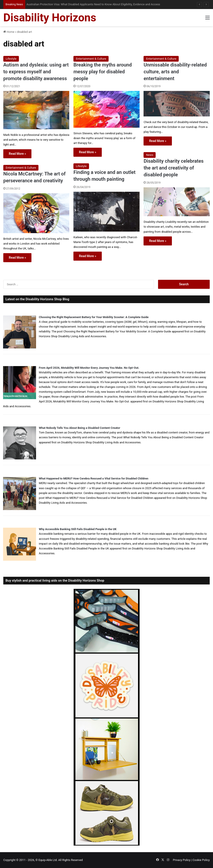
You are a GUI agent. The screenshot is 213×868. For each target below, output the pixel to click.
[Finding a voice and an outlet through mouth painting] (106, 212)
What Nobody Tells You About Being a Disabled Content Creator (80, 428)
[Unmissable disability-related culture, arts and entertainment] (177, 104)
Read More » (17, 154)
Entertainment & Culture (91, 59)
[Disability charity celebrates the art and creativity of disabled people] (177, 202)
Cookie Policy (201, 860)
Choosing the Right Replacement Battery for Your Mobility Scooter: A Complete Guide (94, 317)
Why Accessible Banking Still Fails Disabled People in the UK (78, 529)
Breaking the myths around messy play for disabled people (103, 72)
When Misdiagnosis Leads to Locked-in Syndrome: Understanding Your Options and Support (81, 4)
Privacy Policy (182, 860)
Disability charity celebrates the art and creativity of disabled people (174, 168)
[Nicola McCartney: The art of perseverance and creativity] (36, 213)
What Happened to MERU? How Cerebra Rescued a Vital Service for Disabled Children (94, 478)
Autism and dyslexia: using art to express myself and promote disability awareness (36, 72)
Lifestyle (11, 59)
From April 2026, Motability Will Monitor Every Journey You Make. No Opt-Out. (89, 368)
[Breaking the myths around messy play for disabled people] (106, 109)
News (150, 155)
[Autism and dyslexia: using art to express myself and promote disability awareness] (36, 110)
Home (9, 32)
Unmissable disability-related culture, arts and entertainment (175, 72)
